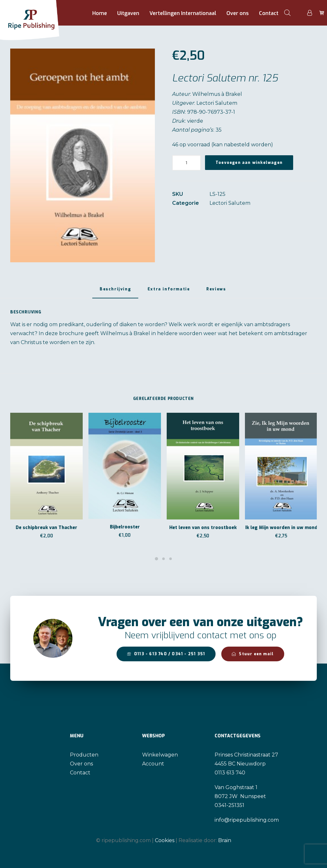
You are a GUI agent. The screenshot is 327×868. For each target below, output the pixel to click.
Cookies (165, 840)
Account (153, 764)
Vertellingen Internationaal (183, 13)
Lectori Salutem (230, 203)
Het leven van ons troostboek (203, 528)
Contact (269, 13)
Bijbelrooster (125, 527)
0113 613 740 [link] (230, 773)
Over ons (238, 13)
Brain (225, 840)
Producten (84, 755)
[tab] (115, 292)
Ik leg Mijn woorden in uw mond (281, 528)
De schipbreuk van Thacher (46, 528)
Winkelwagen (160, 755)
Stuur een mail (253, 654)
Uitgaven (128, 13)
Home (100, 13)
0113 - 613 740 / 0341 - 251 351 (166, 654)
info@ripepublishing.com (247, 820)
